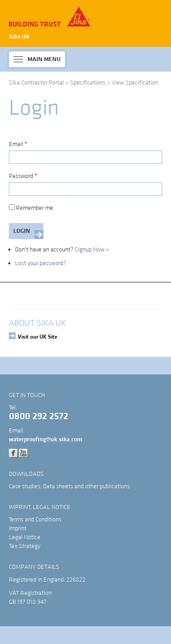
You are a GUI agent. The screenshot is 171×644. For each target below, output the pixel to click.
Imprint (18, 528)
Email (18, 144)
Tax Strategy (25, 546)
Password (23, 176)
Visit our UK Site (37, 337)
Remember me (31, 208)
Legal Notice (25, 537)
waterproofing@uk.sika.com (46, 440)
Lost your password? (41, 263)
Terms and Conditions (35, 520)
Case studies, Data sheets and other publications (69, 486)
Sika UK (19, 37)
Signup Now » (92, 250)
